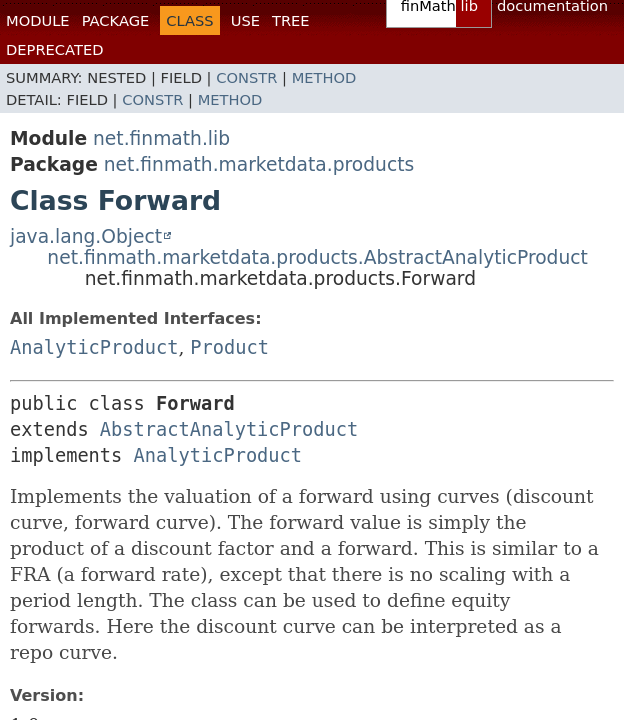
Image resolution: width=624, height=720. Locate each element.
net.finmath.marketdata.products (259, 164)
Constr (246, 77)
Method (324, 77)
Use (245, 20)
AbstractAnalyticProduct (229, 429)
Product (229, 347)
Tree (291, 20)
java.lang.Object (86, 236)
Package (116, 20)
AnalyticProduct (94, 347)
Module (38, 20)
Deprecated (54, 49)
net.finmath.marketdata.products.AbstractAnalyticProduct (317, 257)
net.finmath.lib (161, 138)
